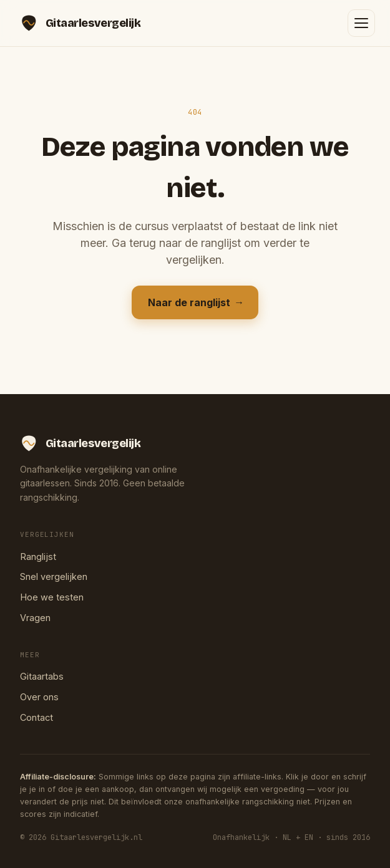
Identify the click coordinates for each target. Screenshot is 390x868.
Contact (37, 717)
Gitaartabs (42, 676)
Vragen (35, 618)
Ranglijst (38, 557)
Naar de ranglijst (195, 302)
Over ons (39, 697)
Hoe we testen (52, 597)
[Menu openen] (361, 23)
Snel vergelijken (54, 576)
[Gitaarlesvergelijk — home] (80, 23)
